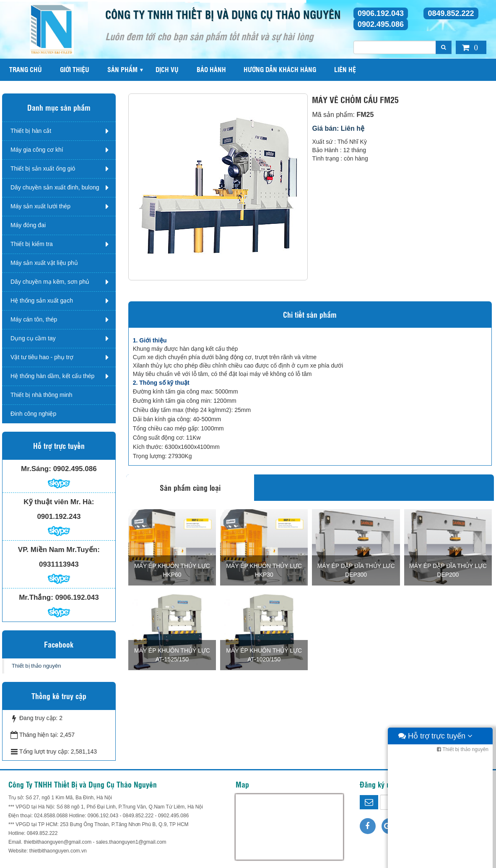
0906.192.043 (381, 13)
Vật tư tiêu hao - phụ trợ (42, 357)
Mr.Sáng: (36, 469)
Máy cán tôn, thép (34, 319)
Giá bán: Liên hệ (338, 128)
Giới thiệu (75, 69)
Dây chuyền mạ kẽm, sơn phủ (50, 282)
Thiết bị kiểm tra (32, 244)
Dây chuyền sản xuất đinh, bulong (55, 187)
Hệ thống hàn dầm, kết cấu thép (52, 376)
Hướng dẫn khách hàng (280, 69)
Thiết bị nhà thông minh (41, 395)
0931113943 (59, 564)
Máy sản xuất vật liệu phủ (44, 263)
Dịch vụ (167, 69)
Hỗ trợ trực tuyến (435, 860)
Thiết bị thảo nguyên (36, 666)
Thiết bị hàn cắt (31, 131)
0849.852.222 (451, 13)
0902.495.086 (381, 24)
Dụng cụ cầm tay (33, 338)
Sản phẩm (122, 69)
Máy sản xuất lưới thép (40, 206)
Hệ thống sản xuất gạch (42, 301)
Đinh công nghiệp (33, 414)
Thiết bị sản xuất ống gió (43, 168)
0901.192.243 (59, 517)
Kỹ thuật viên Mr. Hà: (59, 502)
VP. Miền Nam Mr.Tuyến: (59, 550)
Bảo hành (211, 69)
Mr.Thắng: (36, 597)
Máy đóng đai (28, 225)
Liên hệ (345, 69)
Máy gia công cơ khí (37, 150)
